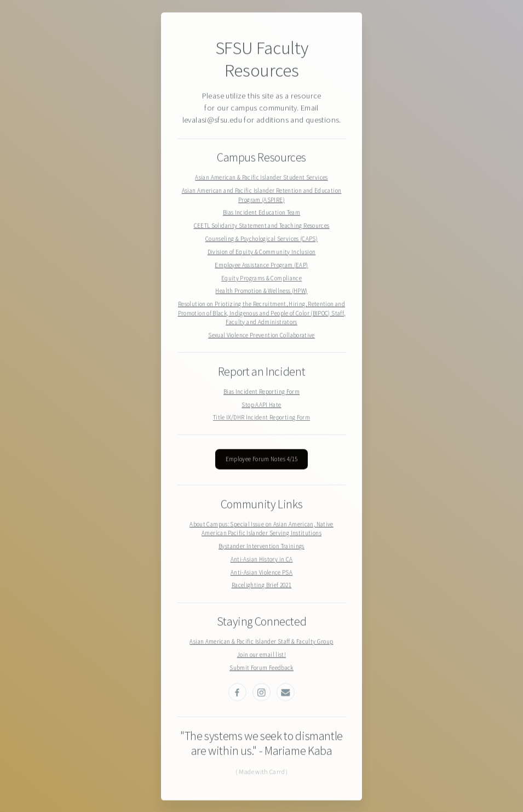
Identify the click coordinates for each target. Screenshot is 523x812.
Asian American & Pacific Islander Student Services (261, 178)
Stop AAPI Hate (261, 405)
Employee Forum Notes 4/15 (262, 460)
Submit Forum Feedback (261, 668)
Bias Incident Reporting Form (261, 392)
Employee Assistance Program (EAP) (261, 265)
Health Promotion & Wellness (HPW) (261, 291)
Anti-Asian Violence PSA (261, 573)
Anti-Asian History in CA (262, 559)
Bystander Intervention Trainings (261, 546)
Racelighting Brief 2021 (261, 586)
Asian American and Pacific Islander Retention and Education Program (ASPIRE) (262, 196)
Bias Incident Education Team (261, 213)
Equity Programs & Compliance (261, 278)
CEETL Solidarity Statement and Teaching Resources (262, 226)
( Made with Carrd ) (262, 772)
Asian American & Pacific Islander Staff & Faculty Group (261, 642)
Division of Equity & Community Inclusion (262, 252)
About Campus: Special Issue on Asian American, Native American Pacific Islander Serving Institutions (261, 529)
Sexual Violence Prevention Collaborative (261, 336)
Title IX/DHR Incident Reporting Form (261, 418)
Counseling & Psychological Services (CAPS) (261, 239)
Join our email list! (261, 655)
